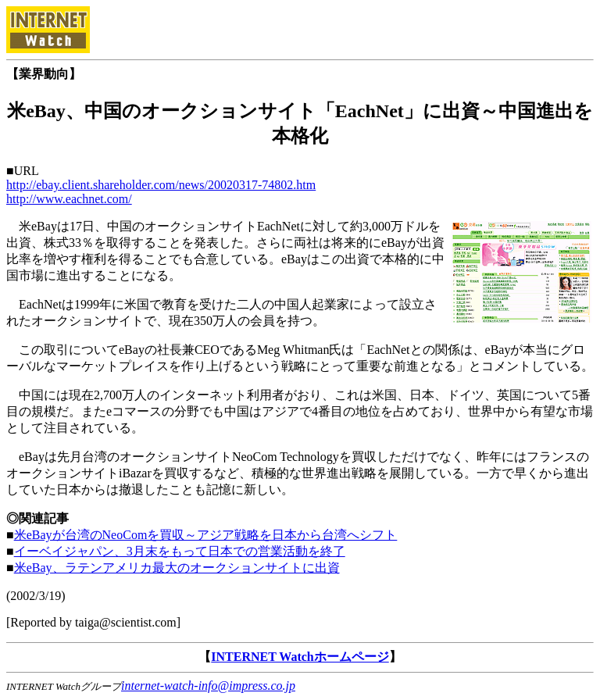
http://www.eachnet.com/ (69, 199)
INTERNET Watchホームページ (300, 657)
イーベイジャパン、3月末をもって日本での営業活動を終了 (180, 551)
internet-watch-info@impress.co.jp (208, 686)
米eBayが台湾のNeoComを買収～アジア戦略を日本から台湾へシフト (206, 535)
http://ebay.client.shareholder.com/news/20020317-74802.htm (161, 185)
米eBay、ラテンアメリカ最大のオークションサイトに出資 (177, 568)
